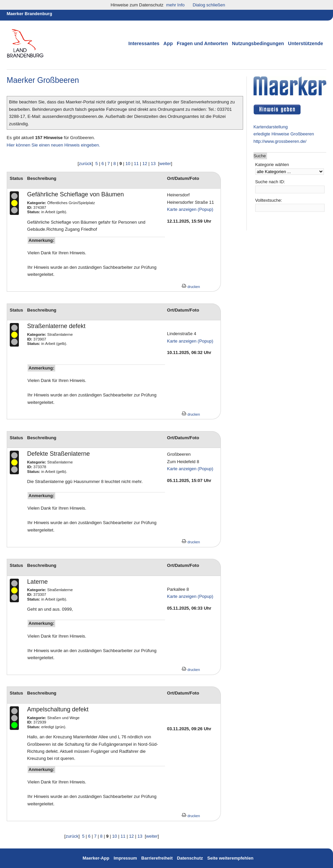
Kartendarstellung (271, 127)
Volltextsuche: (269, 200)
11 (136, 164)
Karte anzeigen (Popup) (190, 209)
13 (153, 164)
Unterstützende (305, 43)
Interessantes (144, 43)
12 (145, 164)
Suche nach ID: (270, 182)
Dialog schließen (209, 5)
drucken (191, 287)
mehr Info (175, 5)
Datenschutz (190, 858)
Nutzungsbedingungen (258, 43)
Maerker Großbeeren (43, 80)
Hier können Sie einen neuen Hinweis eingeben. (54, 145)
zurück (85, 164)
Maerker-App (96, 858)
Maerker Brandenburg (29, 14)
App (168, 43)
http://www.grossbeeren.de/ (280, 141)
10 (128, 164)
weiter (165, 164)
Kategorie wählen (272, 165)
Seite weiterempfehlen (230, 858)
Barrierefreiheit (157, 858)
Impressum (126, 858)
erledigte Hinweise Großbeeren (284, 134)
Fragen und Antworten (202, 43)
